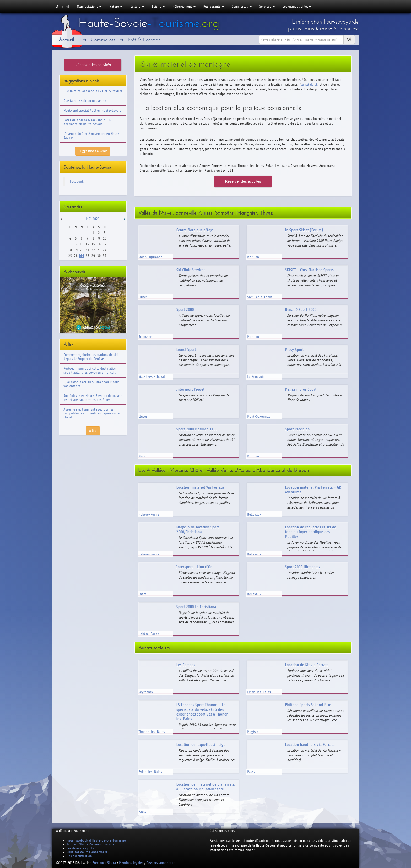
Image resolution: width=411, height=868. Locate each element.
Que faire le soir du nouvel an (85, 101)
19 (76, 250)
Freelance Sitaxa (104, 863)
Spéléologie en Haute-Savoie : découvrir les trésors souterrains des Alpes (93, 398)
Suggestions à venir (93, 151)
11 (70, 244)
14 (87, 244)
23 (99, 250)
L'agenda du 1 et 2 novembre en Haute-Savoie (92, 136)
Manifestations (89, 6)
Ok (349, 39)
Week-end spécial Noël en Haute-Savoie (92, 110)
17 (105, 244)
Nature (116, 6)
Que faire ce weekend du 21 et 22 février (93, 91)
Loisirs (158, 6)
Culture (137, 6)
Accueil (63, 7)
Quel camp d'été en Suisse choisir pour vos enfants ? (91, 384)
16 (99, 244)
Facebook (77, 181)
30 (99, 256)
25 (70, 256)
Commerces (242, 6)
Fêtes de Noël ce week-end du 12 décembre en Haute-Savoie (88, 122)
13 (82, 244)
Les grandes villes (297, 6)
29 (93, 256)
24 (105, 250)
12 (76, 244)
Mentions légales (131, 863)
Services (267, 6)
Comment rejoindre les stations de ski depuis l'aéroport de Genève (91, 357)
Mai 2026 (93, 219)
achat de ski (310, 84)
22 (93, 250)
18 (70, 250)
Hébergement (184, 6)
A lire (93, 431)
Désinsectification (79, 856)
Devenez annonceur (161, 863)
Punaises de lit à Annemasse (87, 852)
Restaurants (214, 6)
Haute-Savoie (149, 23)
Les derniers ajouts (80, 848)
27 (82, 256)
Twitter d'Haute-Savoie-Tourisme (90, 844)
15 (93, 244)
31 (105, 256)
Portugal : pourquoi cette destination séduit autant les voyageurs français (90, 370)
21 (87, 250)
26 (76, 256)
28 (87, 256)
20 (82, 250)
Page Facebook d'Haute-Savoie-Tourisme (96, 840)
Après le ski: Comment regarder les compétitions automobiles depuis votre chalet (91, 413)
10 (105, 239)
